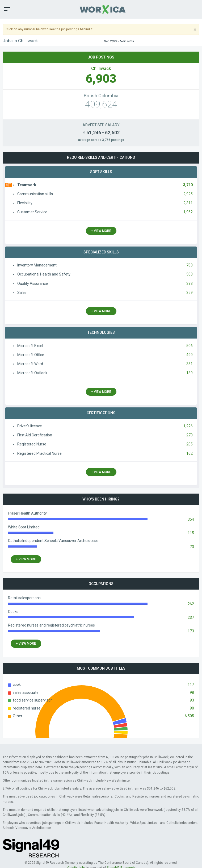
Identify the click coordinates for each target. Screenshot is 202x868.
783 (190, 265)
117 (191, 685)
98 (192, 692)
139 (190, 373)
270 (190, 435)
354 (191, 519)
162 (190, 453)
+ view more (101, 231)
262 (191, 604)
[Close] (195, 30)
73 (192, 547)
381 (190, 364)
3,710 (188, 185)
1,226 (188, 426)
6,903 (101, 79)
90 (192, 708)
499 (190, 355)
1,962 (188, 212)
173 (191, 631)
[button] (7, 9)
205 (190, 444)
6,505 (189, 716)
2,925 (188, 194)
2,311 (188, 203)
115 (191, 533)
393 (190, 283)
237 (191, 617)
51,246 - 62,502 (101, 133)
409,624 (101, 104)
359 (190, 293)
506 (190, 346)
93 (192, 700)
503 (190, 274)
